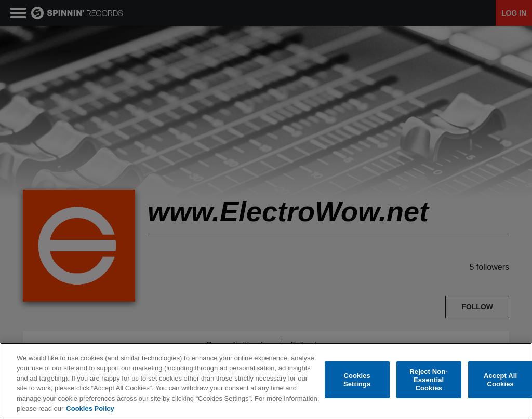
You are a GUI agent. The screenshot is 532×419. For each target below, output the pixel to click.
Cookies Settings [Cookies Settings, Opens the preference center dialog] (357, 380)
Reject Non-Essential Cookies (429, 380)
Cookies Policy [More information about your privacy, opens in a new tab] (90, 409)
